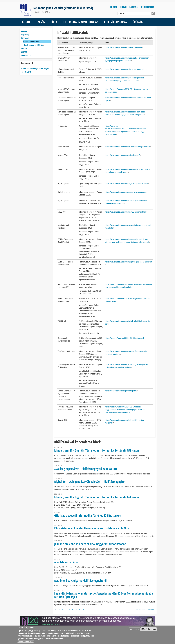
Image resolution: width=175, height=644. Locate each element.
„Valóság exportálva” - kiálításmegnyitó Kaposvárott (86, 469)
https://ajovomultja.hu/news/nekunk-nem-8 (123, 155)
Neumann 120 (26, 56)
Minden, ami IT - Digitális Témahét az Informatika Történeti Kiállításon (97, 450)
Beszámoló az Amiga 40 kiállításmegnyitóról (80, 581)
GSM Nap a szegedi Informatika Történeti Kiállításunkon (88, 516)
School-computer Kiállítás (34, 45)
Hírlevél (123, 7)
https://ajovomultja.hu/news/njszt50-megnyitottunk (127, 212)
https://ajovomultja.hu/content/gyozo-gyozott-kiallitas (128, 184)
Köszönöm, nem (149, 629)
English (114, 7)
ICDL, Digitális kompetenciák (80, 22)
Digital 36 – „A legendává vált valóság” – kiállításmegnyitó (89, 482)
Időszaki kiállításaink (31, 42)
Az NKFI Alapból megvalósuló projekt (35, 69)
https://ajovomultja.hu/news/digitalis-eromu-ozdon (126, 69)
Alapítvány (25, 34)
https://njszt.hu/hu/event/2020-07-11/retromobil (124, 338)
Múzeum (24, 31)
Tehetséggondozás (115, 22)
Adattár (24, 49)
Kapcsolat (134, 7)
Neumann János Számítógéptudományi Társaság (63, 8)
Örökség (138, 22)
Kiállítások (25, 38)
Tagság (41, 22)
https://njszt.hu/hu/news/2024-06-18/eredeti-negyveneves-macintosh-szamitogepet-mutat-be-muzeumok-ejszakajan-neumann (125, 410)
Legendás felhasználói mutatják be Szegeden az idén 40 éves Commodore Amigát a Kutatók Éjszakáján (104, 595)
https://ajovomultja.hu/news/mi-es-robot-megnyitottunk (128, 147)
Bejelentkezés (148, 7)
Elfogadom (135, 629)
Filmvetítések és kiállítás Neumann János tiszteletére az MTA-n (92, 528)
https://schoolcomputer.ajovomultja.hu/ (122, 391)
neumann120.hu (51, 624)
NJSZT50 (24, 52)
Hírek (54, 22)
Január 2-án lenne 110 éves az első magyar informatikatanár (90, 544)
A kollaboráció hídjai (66, 562)
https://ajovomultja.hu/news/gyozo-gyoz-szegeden (127, 192)
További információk (26, 642)
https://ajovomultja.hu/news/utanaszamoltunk (124, 48)
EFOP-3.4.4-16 (26, 72)
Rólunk (26, 22)
